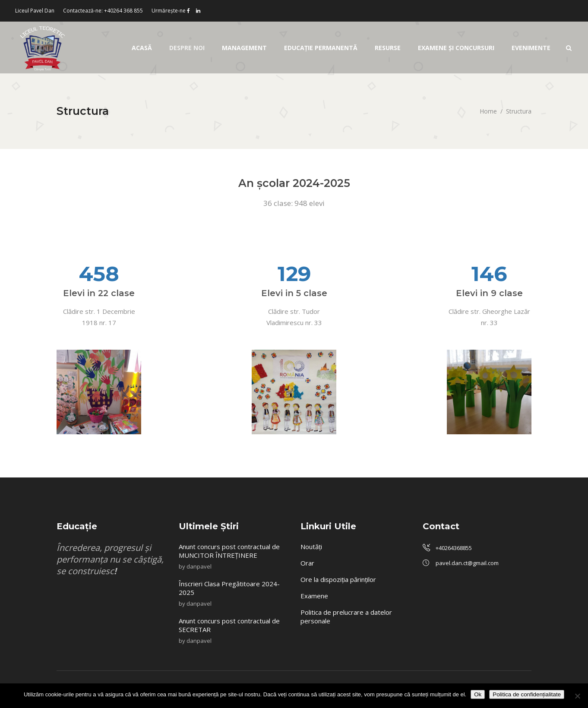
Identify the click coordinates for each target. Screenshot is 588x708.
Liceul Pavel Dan (35, 11)
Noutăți (311, 547)
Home (488, 111)
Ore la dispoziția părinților (338, 579)
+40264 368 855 (123, 11)
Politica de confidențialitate (527, 694)
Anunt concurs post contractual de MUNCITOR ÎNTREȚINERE (229, 551)
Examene (314, 596)
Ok (478, 694)
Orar (307, 563)
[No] (577, 696)
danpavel (199, 566)
